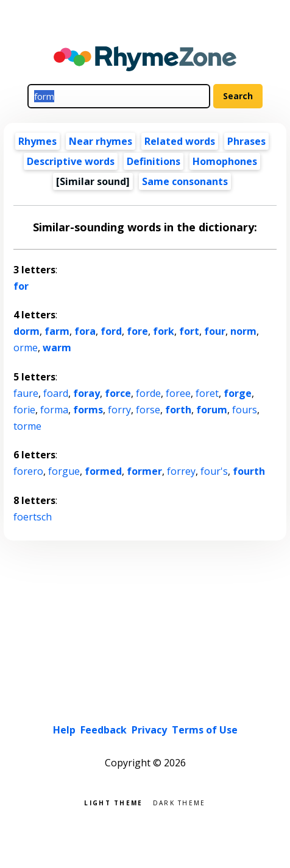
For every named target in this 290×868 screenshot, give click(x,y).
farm (57, 331)
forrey (181, 471)
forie (24, 410)
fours (245, 410)
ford (111, 331)
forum (212, 410)
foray (87, 393)
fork (164, 331)
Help (64, 730)
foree (178, 393)
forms (88, 410)
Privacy (149, 730)
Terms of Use (205, 730)
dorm (27, 331)
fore (137, 331)
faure (26, 393)
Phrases (246, 141)
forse (148, 410)
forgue (64, 471)
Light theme (113, 802)
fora (85, 331)
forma (54, 410)
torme (27, 426)
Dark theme (179, 802)
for (21, 286)
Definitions (154, 161)
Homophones (225, 161)
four (215, 331)
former (144, 471)
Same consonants (185, 181)
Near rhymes (101, 141)
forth (178, 410)
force (118, 393)
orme (26, 348)
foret (207, 393)
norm (243, 331)
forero (28, 471)
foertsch (33, 517)
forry (119, 410)
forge (238, 393)
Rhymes (37, 141)
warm (57, 348)
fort (189, 331)
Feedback (104, 730)
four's (214, 471)
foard (56, 393)
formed (103, 471)
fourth (249, 471)
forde (148, 393)
